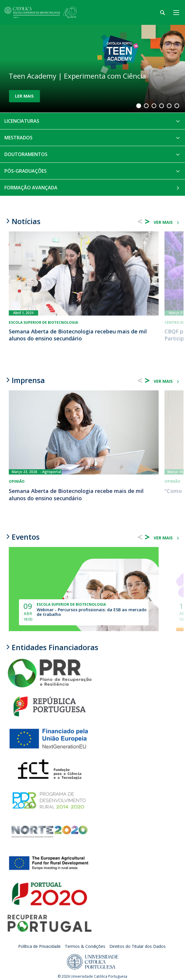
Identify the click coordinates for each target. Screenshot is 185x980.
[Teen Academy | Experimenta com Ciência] (92, 69)
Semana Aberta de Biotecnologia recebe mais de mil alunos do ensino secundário (76, 495)
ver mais (163, 222)
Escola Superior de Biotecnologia (43, 322)
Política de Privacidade (39, 946)
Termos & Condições (85, 946)
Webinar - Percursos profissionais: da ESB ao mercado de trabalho (92, 612)
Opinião (17, 481)
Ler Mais (24, 96)
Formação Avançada (31, 188)
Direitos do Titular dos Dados (138, 946)
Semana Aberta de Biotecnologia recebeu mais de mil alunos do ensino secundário (78, 335)
